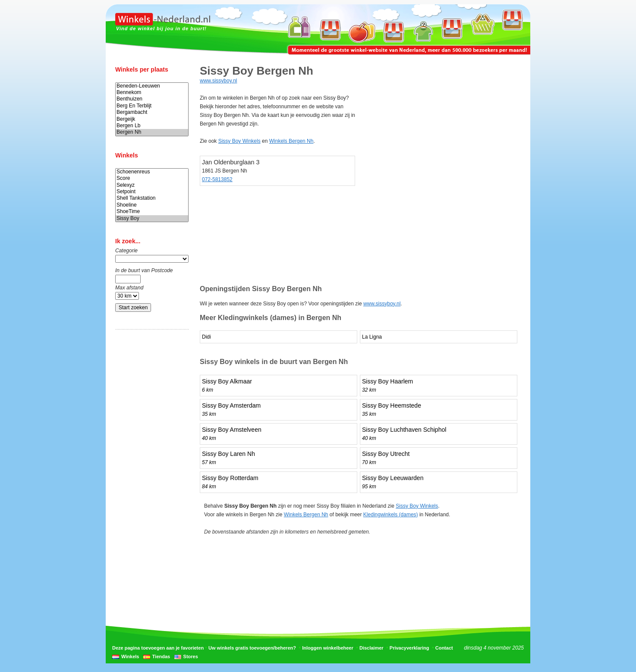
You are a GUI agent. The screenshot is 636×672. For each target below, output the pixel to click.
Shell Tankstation (152, 198)
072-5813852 (217, 179)
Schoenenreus (152, 172)
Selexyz (152, 185)
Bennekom (152, 93)
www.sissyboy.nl (218, 81)
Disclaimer (372, 648)
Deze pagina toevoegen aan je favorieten (158, 648)
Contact (444, 648)
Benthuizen (152, 99)
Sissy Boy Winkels (239, 141)
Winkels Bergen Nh (291, 141)
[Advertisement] (150, 471)
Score (152, 178)
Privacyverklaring (409, 648)
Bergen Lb (152, 126)
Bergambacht (152, 112)
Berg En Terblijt (152, 106)
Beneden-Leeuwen (152, 86)
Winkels (130, 656)
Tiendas (161, 656)
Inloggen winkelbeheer (328, 648)
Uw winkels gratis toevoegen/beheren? (252, 648)
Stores (191, 656)
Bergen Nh (152, 132)
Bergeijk (152, 119)
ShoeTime (152, 212)
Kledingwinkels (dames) (391, 515)
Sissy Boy (152, 218)
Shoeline (152, 205)
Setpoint (152, 192)
